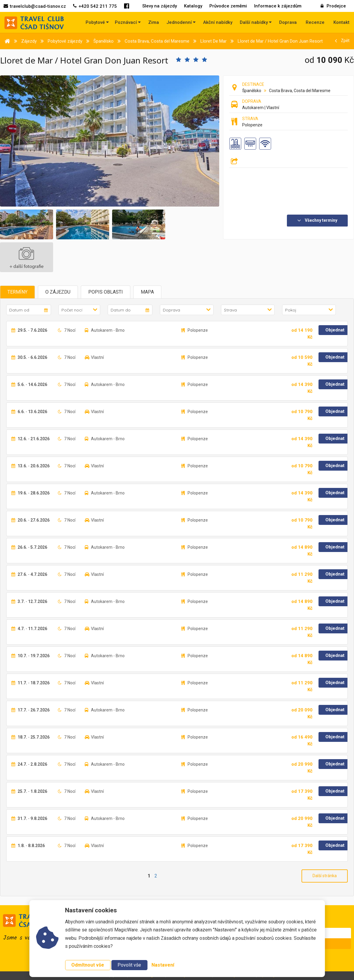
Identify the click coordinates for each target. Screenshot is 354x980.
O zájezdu (58, 292)
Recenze (315, 22)
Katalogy (193, 6)
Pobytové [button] (97, 22)
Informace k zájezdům (278, 6)
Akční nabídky (218, 22)
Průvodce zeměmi (228, 6)
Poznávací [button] (128, 22)
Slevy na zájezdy (160, 6)
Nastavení (163, 965)
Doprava (288, 22)
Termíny (17, 292)
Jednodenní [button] (181, 22)
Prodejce (333, 6)
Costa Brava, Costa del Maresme (300, 91)
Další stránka (325, 876)
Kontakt (341, 22)
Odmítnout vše (88, 965)
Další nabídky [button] (256, 22)
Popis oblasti (106, 292)
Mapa (147, 292)
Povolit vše (129, 965)
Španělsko (252, 91)
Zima (154, 22)
